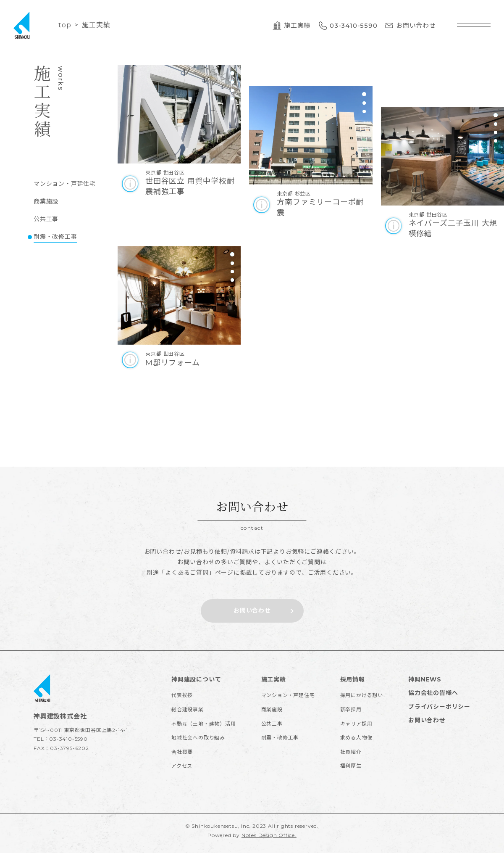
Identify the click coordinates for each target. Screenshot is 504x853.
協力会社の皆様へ (433, 693)
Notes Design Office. (269, 835)
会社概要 (182, 752)
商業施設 (272, 709)
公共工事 (272, 724)
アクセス (182, 766)
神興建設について (196, 679)
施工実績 (274, 679)
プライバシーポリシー (439, 707)
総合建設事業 (188, 709)
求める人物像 (356, 738)
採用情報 (353, 679)
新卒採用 (351, 709)
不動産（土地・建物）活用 (204, 724)
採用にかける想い (362, 695)
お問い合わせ (427, 720)
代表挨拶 (182, 695)
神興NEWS (425, 679)
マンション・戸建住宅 (288, 695)
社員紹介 (351, 752)
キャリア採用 (356, 724)
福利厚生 (351, 766)
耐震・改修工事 (280, 738)
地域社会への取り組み (198, 738)
